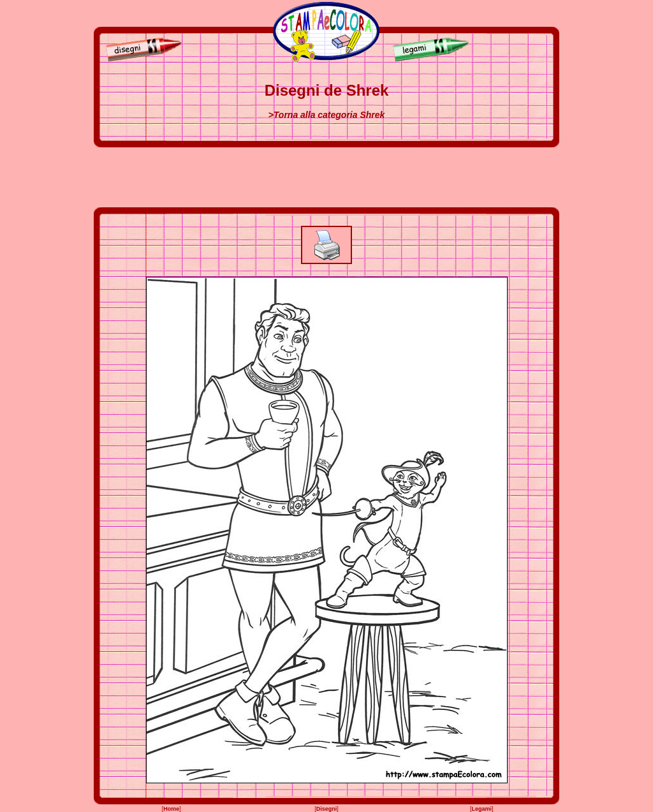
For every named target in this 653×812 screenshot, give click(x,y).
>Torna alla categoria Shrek (327, 115)
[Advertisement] (326, 177)
